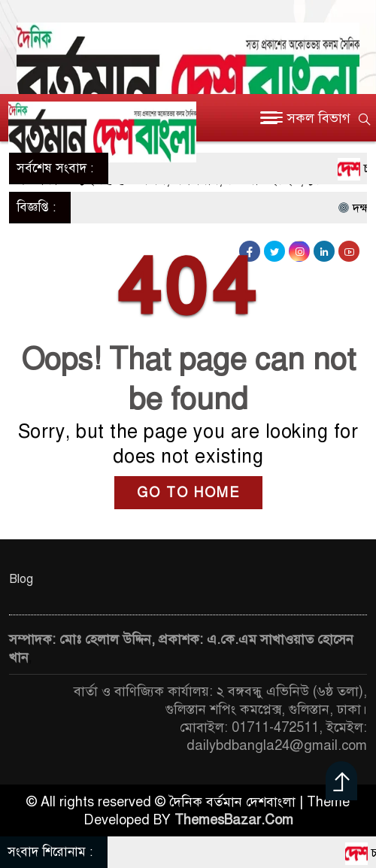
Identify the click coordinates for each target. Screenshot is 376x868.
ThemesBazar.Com (234, 820)
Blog (21, 579)
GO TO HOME (188, 493)
